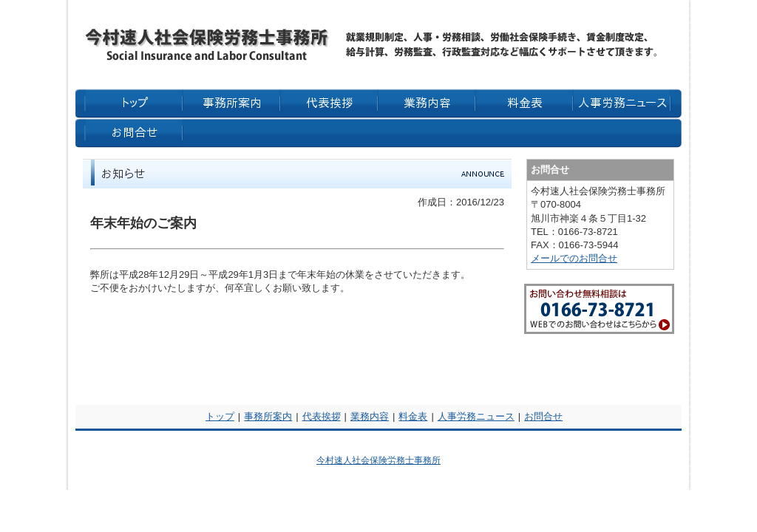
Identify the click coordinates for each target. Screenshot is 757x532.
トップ (220, 416)
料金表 (413, 416)
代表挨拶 (322, 416)
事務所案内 (268, 416)
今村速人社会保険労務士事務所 (378, 460)
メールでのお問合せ (574, 258)
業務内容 (370, 416)
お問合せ (543, 416)
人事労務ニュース (476, 416)
